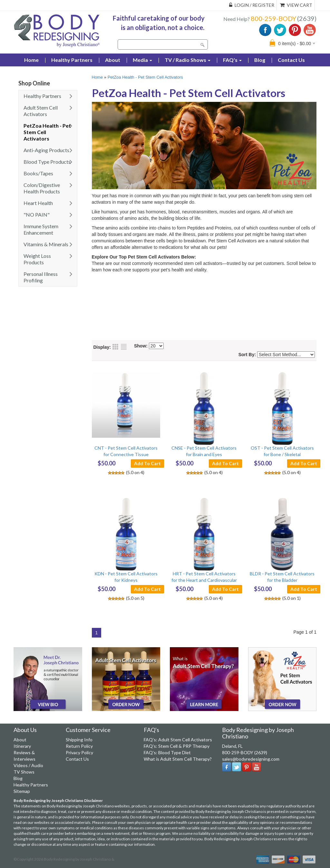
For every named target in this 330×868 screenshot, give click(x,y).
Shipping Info (79, 740)
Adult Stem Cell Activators (41, 111)
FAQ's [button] (232, 60)
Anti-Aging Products (46, 150)
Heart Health (38, 203)
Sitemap (22, 791)
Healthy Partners (72, 60)
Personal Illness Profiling (41, 277)
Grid (115, 347)
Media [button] (142, 60)
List (124, 347)
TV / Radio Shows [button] (188, 60)
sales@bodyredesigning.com (251, 759)
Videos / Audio (28, 765)
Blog (260, 60)
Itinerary (22, 746)
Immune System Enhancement (41, 229)
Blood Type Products (47, 162)
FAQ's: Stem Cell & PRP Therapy (177, 746)
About (113, 60)
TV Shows (24, 772)
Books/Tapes (38, 173)
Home (97, 77)
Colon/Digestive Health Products (42, 188)
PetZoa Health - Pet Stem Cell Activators (47, 132)
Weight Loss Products (37, 259)
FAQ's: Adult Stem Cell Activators (178, 740)
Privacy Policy (79, 752)
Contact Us (291, 60)
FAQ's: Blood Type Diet (167, 752)
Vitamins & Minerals (46, 244)
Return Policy (79, 746)
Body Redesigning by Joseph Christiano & (79, 859)
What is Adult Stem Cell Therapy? (178, 759)
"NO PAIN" (37, 215)
